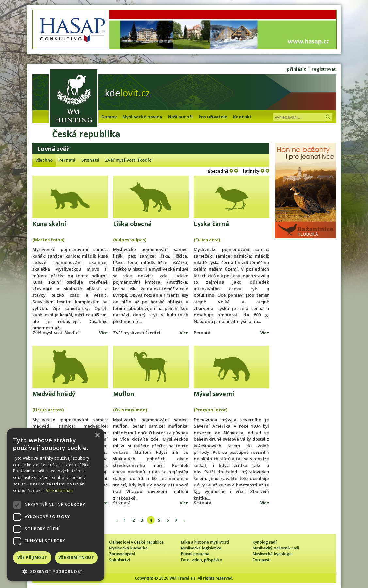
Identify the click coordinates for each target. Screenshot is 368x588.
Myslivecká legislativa (201, 548)
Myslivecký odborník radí (276, 548)
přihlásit (296, 69)
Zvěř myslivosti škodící (129, 160)
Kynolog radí (265, 542)
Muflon (124, 394)
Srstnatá (90, 160)
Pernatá (67, 160)
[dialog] (56, 505)
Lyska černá (211, 224)
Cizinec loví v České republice (136, 542)
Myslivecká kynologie (273, 554)
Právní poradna (195, 554)
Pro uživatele (213, 117)
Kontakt (242, 117)
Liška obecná (132, 224)
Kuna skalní (49, 224)
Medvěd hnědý (54, 394)
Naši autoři (180, 117)
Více (103, 333)
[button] (56, 572)
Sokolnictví (120, 560)
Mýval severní (214, 394)
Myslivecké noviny (142, 117)
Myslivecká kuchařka (128, 548)
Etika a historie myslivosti (205, 542)
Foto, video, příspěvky (201, 560)
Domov (109, 117)
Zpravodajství (122, 554)
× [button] (97, 435)
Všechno (44, 160)
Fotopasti (262, 560)
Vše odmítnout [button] (76, 557)
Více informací (60, 491)
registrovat (324, 69)
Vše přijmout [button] (32, 557)
